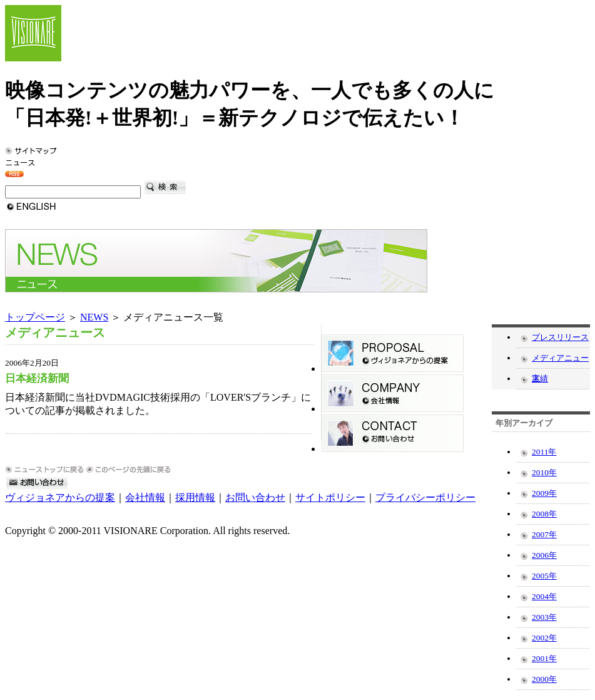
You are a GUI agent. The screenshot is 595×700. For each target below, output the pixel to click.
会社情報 (145, 497)
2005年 (544, 576)
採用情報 (195, 497)
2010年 (544, 472)
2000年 (544, 679)
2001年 (544, 658)
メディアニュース (560, 361)
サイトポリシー (330, 497)
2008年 (544, 514)
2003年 (544, 617)
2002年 (544, 638)
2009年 (544, 493)
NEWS (94, 317)
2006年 (544, 555)
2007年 (544, 534)
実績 (540, 378)
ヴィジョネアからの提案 (60, 497)
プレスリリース (560, 337)
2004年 (544, 596)
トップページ (35, 317)
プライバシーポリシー (425, 497)
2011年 (544, 452)
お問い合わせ (255, 497)
